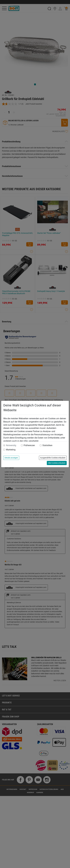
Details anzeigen (11, 458)
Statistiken (47, 445)
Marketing (11, 450)
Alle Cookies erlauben (57, 463)
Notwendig (11, 445)
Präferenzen (29, 445)
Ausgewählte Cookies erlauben (53, 458)
